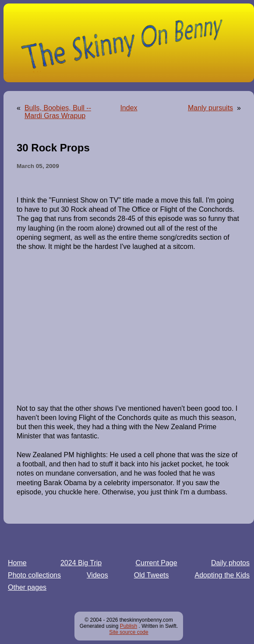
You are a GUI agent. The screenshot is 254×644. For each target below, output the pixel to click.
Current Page (157, 563)
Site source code (129, 632)
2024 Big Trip (81, 563)
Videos (97, 575)
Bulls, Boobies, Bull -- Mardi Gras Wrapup (58, 112)
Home (17, 563)
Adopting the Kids (222, 575)
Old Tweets (152, 575)
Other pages (27, 587)
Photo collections (34, 575)
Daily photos (230, 563)
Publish (129, 626)
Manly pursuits (210, 108)
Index (129, 108)
